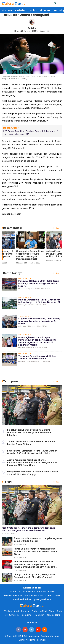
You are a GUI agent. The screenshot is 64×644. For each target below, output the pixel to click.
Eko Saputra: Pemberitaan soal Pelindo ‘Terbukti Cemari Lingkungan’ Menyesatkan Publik (46, 255)
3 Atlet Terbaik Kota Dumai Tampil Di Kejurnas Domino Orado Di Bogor (31, 443)
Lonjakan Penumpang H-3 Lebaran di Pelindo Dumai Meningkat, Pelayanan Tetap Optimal (16, 255)
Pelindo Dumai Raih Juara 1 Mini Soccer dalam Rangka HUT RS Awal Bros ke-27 (39, 301)
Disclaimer (27, 615)
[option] (17, 249)
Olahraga (25, 279)
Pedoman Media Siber (43, 611)
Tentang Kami (12, 611)
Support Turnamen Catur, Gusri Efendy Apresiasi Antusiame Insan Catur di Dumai (39, 321)
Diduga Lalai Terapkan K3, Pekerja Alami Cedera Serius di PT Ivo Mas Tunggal (33, 473)
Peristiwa (21, 10)
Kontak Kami (53, 615)
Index (58, 228)
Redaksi (32, 28)
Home (7, 10)
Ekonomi (45, 10)
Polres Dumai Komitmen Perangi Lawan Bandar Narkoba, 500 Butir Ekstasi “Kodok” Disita (32, 452)
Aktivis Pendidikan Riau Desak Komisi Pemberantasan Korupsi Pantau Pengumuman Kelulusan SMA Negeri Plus (32, 463)
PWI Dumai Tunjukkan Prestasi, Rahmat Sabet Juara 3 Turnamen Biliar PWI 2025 (31, 133)
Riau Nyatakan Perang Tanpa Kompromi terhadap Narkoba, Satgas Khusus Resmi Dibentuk (29, 432)
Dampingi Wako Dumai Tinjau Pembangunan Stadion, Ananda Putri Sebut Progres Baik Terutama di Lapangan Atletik (38, 341)
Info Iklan (40, 615)
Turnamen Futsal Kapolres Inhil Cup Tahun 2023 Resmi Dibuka (37, 357)
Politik (33, 10)
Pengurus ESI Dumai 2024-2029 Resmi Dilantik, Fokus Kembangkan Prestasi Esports (39, 283)
